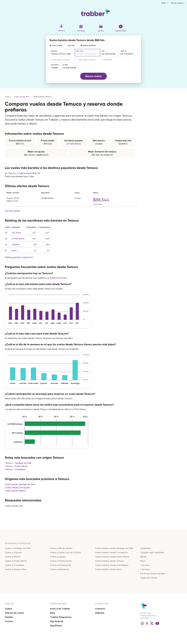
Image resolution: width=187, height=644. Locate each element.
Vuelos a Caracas (13, 552)
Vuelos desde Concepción (17, 488)
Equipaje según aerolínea (152, 552)
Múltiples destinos (88, 45)
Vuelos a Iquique (58, 557)
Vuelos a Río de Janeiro (61, 548)
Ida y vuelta (57, 45)
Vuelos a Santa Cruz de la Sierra (65, 552)
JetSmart (16, 245)
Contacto (100, 609)
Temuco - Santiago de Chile (18, 463)
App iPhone (56, 626)
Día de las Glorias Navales (153, 574)
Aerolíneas (145, 548)
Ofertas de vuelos (14, 613)
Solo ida (71, 45)
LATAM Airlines (74, 144)
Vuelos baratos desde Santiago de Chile (114, 548)
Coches (9, 621)
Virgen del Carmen (149, 578)
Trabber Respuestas (61, 617)
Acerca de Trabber (60, 609)
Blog (52, 613)
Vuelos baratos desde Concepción (112, 552)
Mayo (143, 561)
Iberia (14, 250)
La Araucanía (53, 278)
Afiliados (100, 613)
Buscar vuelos (94, 76)
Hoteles (9, 617)
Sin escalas (108, 60)
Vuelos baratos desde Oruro (108, 569)
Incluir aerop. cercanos (61, 60)
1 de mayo (145, 565)
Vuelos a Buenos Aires (16, 569)
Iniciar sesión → (178, 3)
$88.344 (101, 200)
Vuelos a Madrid (13, 557)
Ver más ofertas (12, 211)
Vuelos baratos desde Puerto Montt (112, 557)
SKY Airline (17, 233)
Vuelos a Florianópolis (60, 565)
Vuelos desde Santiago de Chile (20, 484)
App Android (57, 621)
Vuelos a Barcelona (59, 569)
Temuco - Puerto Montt (16, 466)
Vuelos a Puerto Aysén (61, 561)
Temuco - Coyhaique (15, 469)
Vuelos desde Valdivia (15, 491)
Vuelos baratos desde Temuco (110, 561)
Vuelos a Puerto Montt (16, 561)
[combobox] (62, 53)
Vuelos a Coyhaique (14, 565)
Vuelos (9, 609)
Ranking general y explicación (19, 257)
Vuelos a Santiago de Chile (18, 548)
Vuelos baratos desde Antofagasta (112, 565)
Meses (143, 557)
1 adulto (54, 68)
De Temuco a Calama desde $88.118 (22, 173)
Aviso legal (144, 618)
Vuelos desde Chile (14, 506)
